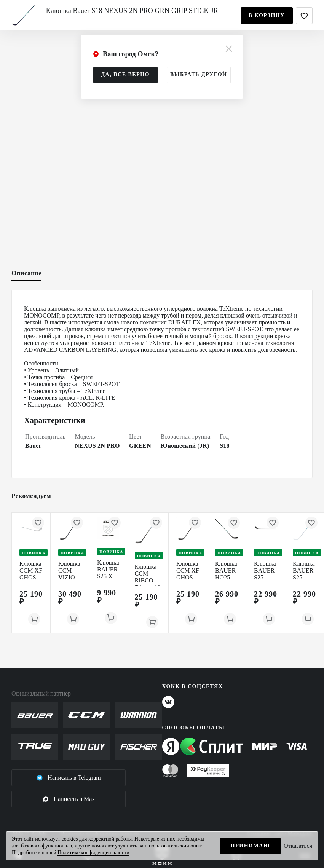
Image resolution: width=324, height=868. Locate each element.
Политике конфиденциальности (93, 853)
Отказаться (298, 846)
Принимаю (250, 846)
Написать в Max (69, 799)
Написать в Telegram (69, 778)
